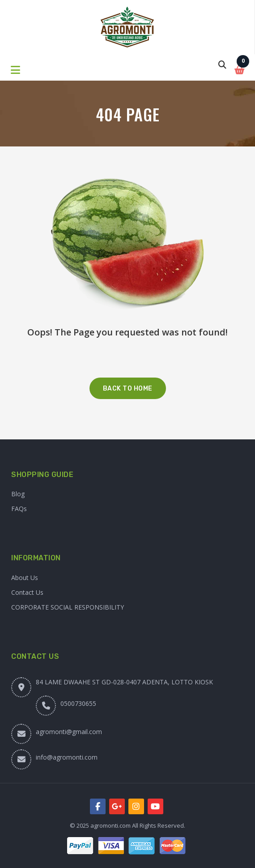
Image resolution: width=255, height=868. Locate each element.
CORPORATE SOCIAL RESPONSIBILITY (68, 607)
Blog (18, 494)
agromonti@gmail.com (69, 732)
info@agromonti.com (67, 757)
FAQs (19, 509)
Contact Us (27, 592)
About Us (25, 578)
